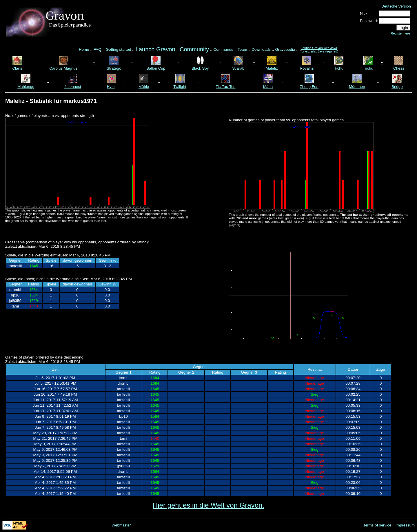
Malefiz (272, 68)
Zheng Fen (309, 87)
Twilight (180, 87)
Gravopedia (285, 49)
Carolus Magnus (63, 68)
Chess (399, 68)
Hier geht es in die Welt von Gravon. (208, 505)
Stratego (114, 68)
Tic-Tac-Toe (225, 87)
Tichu (339, 68)
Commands (223, 49)
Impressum (405, 525)
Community (194, 49)
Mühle (144, 87)
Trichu (368, 68)
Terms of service (377, 525)
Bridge (397, 87)
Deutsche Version (396, 6)
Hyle (111, 87)
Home (84, 49)
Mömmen (357, 87)
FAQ (98, 49)
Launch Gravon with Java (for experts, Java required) (319, 50)
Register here (400, 33)
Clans (17, 68)
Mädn (268, 87)
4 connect (73, 87)
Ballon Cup (156, 68)
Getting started (118, 49)
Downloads (261, 49)
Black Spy (200, 68)
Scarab (238, 68)
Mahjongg (26, 87)
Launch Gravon (155, 49)
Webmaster (121, 525)
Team (242, 49)
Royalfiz (306, 68)
